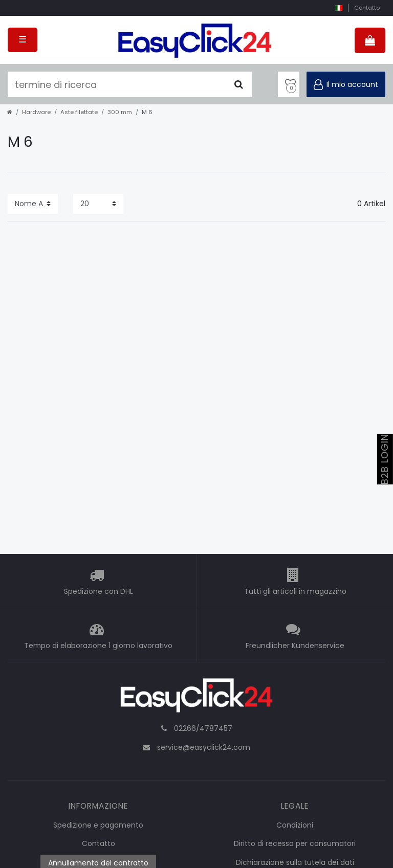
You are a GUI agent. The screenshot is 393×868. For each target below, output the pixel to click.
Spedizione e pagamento (98, 825)
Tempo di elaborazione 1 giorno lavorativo (98, 646)
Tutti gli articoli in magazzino (295, 591)
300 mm (120, 112)
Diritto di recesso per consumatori (295, 843)
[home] (10, 112)
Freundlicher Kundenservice (295, 646)
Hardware (36, 112)
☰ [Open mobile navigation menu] (23, 39)
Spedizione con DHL (99, 591)
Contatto (367, 8)
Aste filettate (79, 112)
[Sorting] (33, 204)
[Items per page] (98, 204)
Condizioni (295, 825)
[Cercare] (239, 84)
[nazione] (339, 8)
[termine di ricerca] (117, 84)
